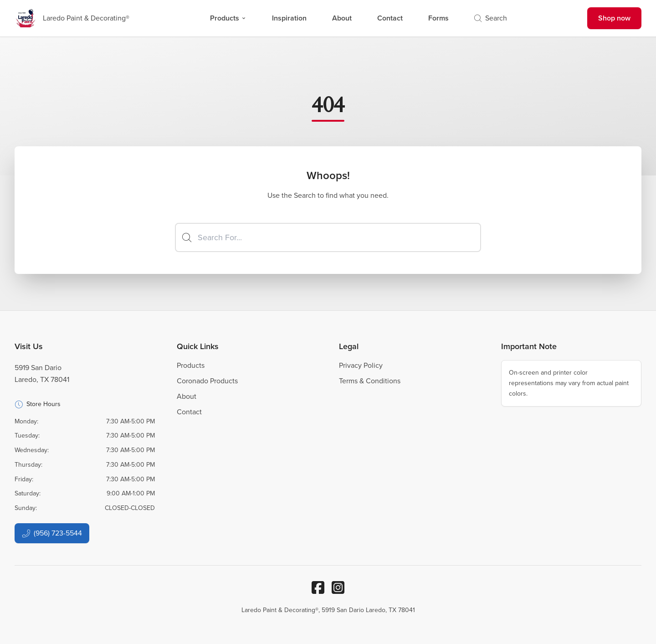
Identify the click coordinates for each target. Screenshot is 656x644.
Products (228, 18)
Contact (390, 18)
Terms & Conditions (370, 381)
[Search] (328, 237)
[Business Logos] (72, 18)
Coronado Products (207, 381)
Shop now (614, 18)
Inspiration (289, 18)
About (342, 18)
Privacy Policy (361, 365)
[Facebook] (318, 587)
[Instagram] (338, 587)
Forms (438, 18)
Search (491, 18)
